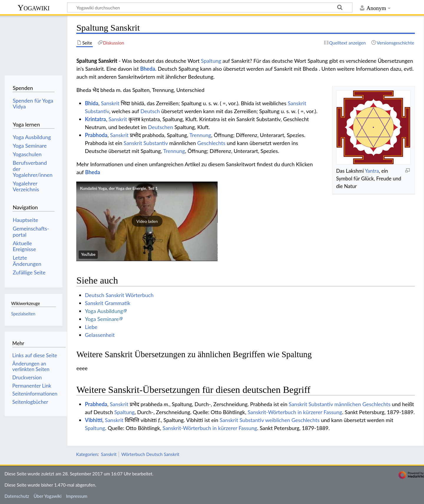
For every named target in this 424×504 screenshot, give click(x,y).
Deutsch (150, 111)
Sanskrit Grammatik (108, 303)
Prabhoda (96, 135)
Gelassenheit (100, 335)
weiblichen (278, 420)
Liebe (91, 327)
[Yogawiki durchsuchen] (210, 7)
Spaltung (211, 61)
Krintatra (95, 119)
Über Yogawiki (48, 496)
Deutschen (160, 127)
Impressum (77, 496)
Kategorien (87, 454)
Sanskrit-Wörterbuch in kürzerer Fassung (295, 412)
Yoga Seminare (102, 319)
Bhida (92, 103)
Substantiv (97, 111)
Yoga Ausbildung (104, 311)
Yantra (372, 171)
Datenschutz (17, 496)
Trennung (200, 135)
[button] (147, 221)
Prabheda (96, 404)
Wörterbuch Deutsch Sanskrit (150, 454)
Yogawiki (34, 8)
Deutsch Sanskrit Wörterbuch (119, 295)
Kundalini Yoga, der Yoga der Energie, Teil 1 (119, 188)
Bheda (148, 69)
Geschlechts (211, 143)
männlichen (348, 404)
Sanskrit (110, 103)
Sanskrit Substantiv (146, 143)
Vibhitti (93, 420)
